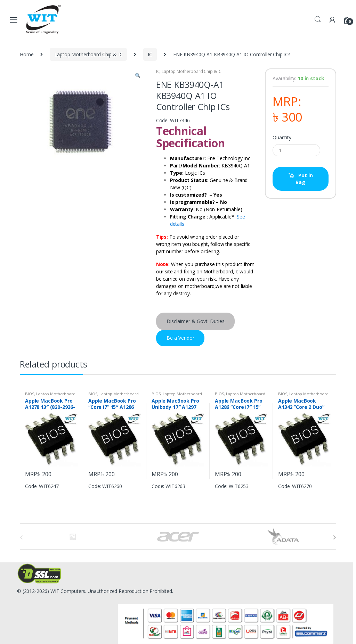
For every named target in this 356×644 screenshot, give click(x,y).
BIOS (30, 394)
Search (318, 19)
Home (27, 54)
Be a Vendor (180, 338)
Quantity (282, 138)
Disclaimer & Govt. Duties (196, 321)
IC (150, 54)
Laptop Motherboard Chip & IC (88, 54)
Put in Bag (304, 179)
